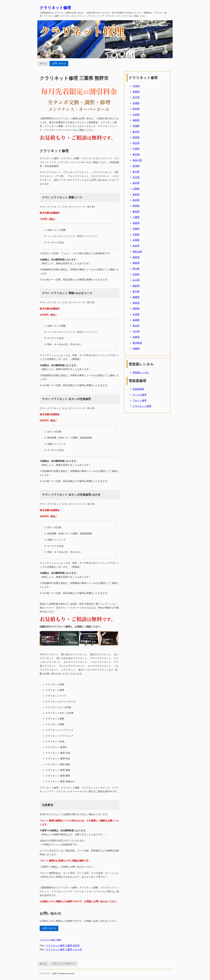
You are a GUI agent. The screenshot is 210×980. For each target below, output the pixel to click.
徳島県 (136, 286)
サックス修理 (140, 395)
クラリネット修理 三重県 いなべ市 (64, 949)
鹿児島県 (137, 343)
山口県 (136, 280)
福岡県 (136, 309)
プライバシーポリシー (64, 964)
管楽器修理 (138, 389)
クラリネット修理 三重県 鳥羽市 (63, 946)
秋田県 (136, 109)
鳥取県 (136, 257)
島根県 (136, 263)
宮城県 (136, 103)
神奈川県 (137, 160)
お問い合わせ (59, 63)
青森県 (136, 92)
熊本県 (136, 326)
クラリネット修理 (55, 8)
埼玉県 (136, 143)
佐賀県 (136, 314)
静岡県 (136, 206)
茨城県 (136, 126)
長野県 (136, 194)
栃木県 (136, 132)
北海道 (136, 86)
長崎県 (136, 320)
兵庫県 (136, 240)
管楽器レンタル (141, 372)
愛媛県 (136, 297)
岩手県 (136, 97)
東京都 (136, 154)
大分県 (136, 331)
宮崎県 (136, 337)
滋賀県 (136, 223)
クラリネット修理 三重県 (50, 940)
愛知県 (136, 212)
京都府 (136, 229)
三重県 (136, 217)
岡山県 (136, 269)
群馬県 (136, 137)
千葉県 (136, 149)
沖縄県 (136, 349)
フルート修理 (140, 400)
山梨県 (136, 189)
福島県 (136, 120)
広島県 (136, 274)
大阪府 (136, 234)
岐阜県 (136, 200)
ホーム (43, 63)
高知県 (136, 303)
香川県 (136, 291)
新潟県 (136, 166)
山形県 (136, 115)
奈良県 (136, 246)
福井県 (136, 183)
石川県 (136, 177)
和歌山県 (137, 252)
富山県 (136, 172)
